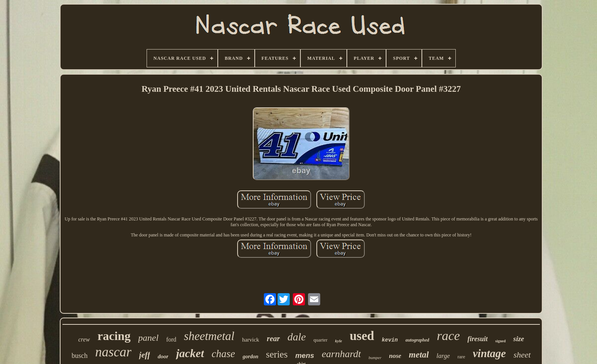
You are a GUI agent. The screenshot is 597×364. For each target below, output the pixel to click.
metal (419, 355)
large (443, 356)
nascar (113, 352)
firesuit (478, 339)
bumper (375, 358)
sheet (522, 355)
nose (395, 356)
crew (84, 339)
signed (500, 341)
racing (114, 336)
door (163, 356)
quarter (320, 340)
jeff (144, 355)
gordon (250, 357)
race (448, 336)
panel (148, 338)
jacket (190, 353)
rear (273, 338)
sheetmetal (209, 336)
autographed (417, 340)
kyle (338, 341)
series (277, 354)
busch (80, 356)
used (362, 336)
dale (297, 337)
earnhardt (341, 354)
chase (223, 354)
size (519, 339)
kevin (390, 340)
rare (461, 357)
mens (305, 355)
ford (171, 339)
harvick (251, 340)
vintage (489, 353)
